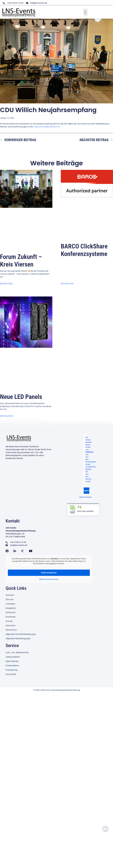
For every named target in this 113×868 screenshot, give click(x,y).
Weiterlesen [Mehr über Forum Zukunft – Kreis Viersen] (6, 284)
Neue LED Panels (21, 397)
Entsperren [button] (86, 491)
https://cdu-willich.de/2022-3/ (47, 127)
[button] (86, 12)
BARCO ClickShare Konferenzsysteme (84, 250)
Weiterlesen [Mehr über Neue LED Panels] (6, 416)
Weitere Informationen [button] (49, 579)
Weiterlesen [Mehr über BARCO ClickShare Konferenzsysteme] (67, 284)
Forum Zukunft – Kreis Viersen (21, 261)
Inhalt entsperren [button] (49, 573)
